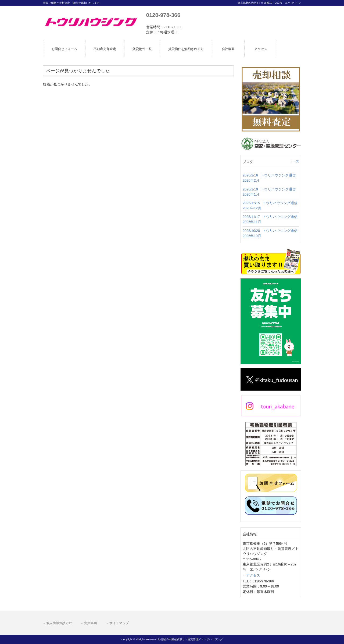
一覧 (296, 161)
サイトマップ (119, 623)
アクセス (253, 575)
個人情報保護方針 (59, 623)
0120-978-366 (163, 15)
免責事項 (91, 623)
